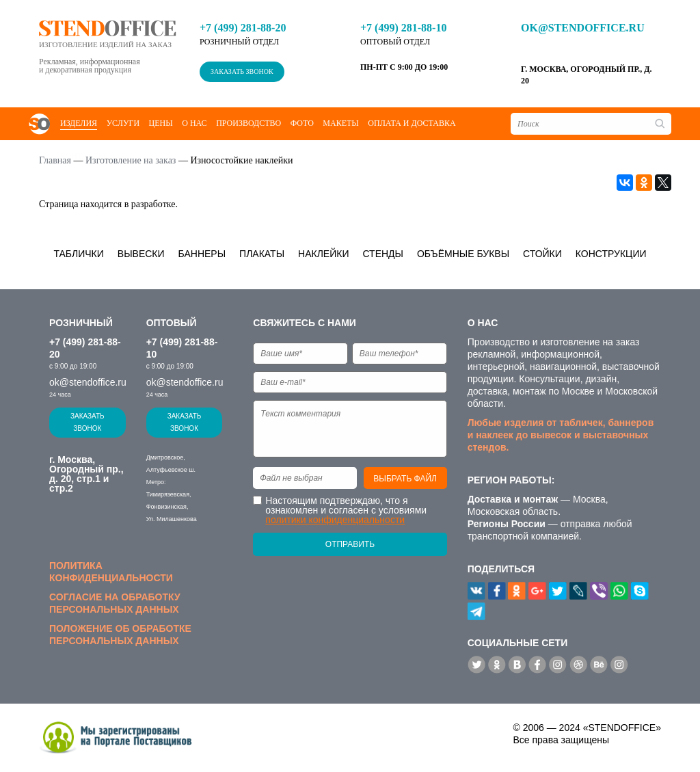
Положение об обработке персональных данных (120, 635)
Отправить (350, 544)
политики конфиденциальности (335, 520)
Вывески (141, 254)
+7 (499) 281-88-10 (403, 28)
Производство (248, 123)
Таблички (78, 254)
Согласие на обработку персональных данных (115, 603)
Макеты (340, 123)
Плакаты (262, 254)
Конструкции (611, 254)
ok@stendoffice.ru (583, 28)
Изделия (79, 123)
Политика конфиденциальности (111, 572)
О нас (194, 123)
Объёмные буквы (463, 254)
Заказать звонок (242, 71)
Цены (161, 123)
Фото (302, 123)
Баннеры (202, 254)
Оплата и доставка (412, 123)
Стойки (542, 254)
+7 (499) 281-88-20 (243, 28)
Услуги (123, 123)
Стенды (383, 254)
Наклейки (323, 254)
